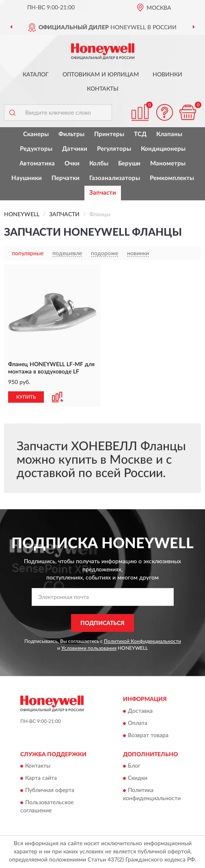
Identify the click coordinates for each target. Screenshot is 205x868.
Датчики (75, 149)
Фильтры (71, 134)
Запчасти (103, 193)
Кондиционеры (163, 149)
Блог (134, 766)
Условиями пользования (89, 648)
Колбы (99, 164)
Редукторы (36, 149)
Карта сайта (41, 779)
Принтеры (109, 134)
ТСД (140, 134)
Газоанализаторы (115, 178)
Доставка (140, 711)
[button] (164, 112)
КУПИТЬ (26, 397)
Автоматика (37, 164)
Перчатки (66, 178)
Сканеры (36, 134)
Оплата (138, 723)
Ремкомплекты (172, 178)
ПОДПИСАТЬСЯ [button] (102, 623)
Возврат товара (148, 736)
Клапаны (169, 134)
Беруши (129, 164)
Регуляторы (114, 149)
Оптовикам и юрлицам (101, 75)
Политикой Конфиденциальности (142, 641)
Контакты (103, 89)
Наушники (27, 178)
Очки (72, 164)
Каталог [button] (36, 75)
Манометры (168, 164)
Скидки (138, 779)
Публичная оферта (50, 791)
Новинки (167, 75)
